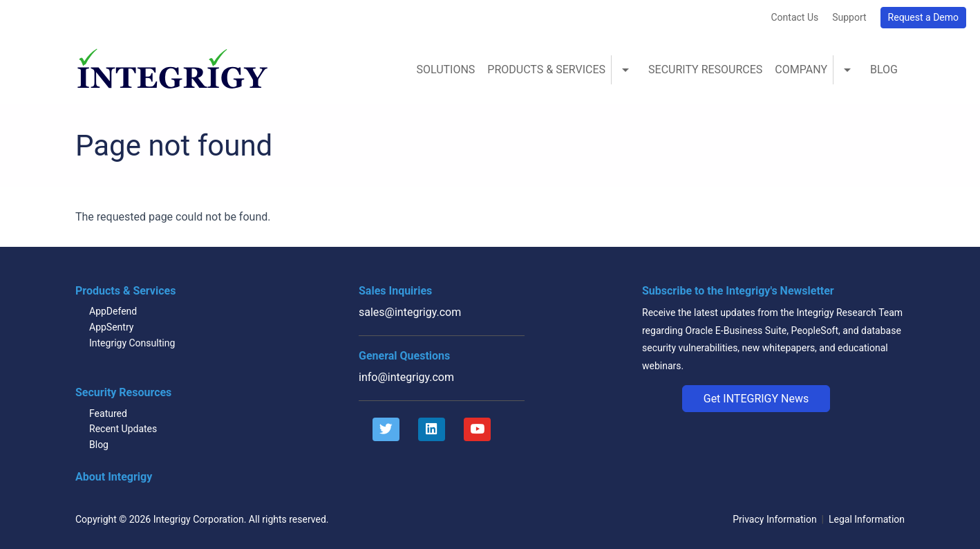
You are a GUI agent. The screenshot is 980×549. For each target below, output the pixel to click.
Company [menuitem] (801, 69)
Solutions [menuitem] (445, 69)
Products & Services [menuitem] (546, 69)
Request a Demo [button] (923, 17)
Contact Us (794, 17)
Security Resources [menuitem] (705, 69)
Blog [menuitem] (884, 69)
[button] (756, 399)
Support (849, 17)
